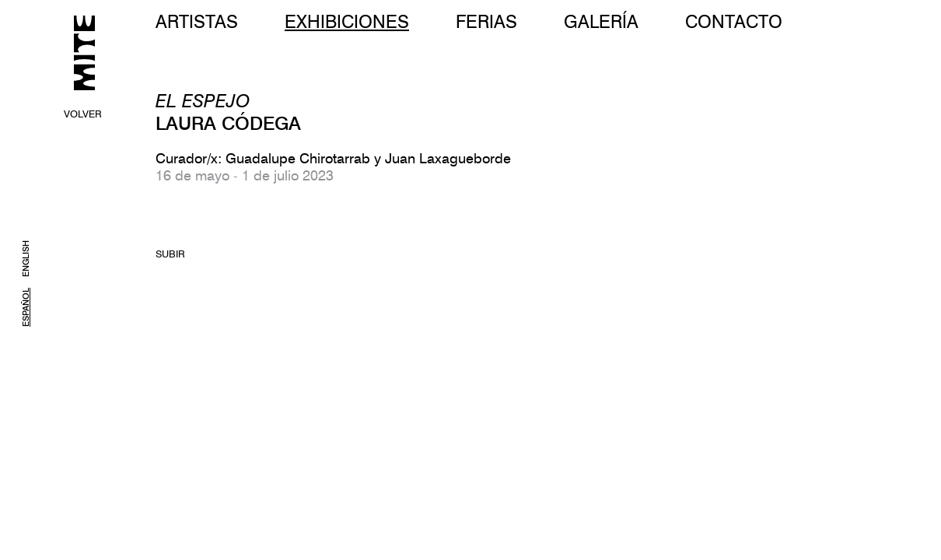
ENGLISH (26, 259)
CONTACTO (734, 21)
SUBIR (170, 254)
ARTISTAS (197, 21)
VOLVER (83, 114)
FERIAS (486, 21)
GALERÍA (601, 21)
